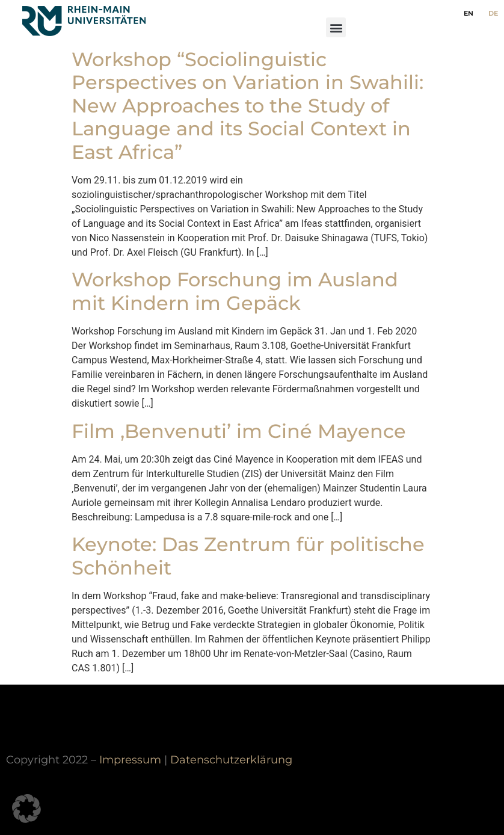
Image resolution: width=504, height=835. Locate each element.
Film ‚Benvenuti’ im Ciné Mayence (239, 431)
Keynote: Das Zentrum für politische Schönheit (248, 556)
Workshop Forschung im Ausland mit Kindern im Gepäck (235, 291)
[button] (336, 27)
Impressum (130, 760)
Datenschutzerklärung (231, 760)
